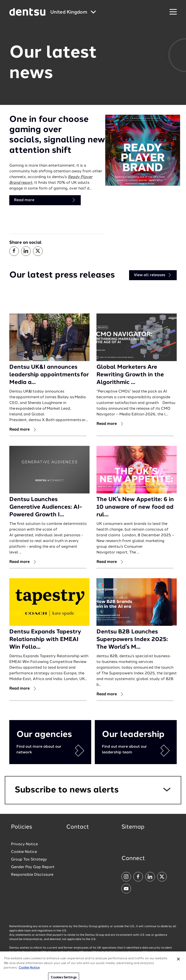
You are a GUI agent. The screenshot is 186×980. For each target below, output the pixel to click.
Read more (45, 200)
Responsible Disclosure (32, 875)
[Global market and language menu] (73, 12)
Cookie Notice (24, 852)
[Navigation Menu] (173, 12)
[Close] (178, 971)
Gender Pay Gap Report (33, 867)
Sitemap (133, 827)
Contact (78, 827)
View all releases (153, 275)
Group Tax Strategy (29, 860)
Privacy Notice (24, 844)
